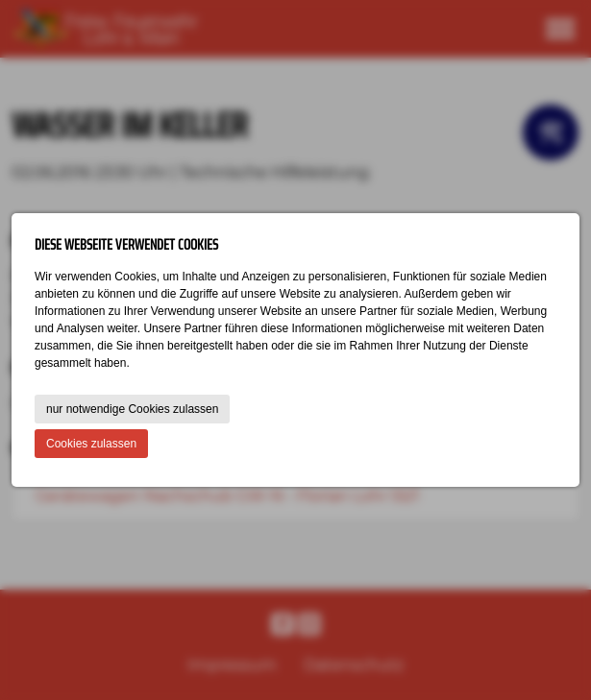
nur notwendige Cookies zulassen (132, 409)
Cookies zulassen (91, 444)
